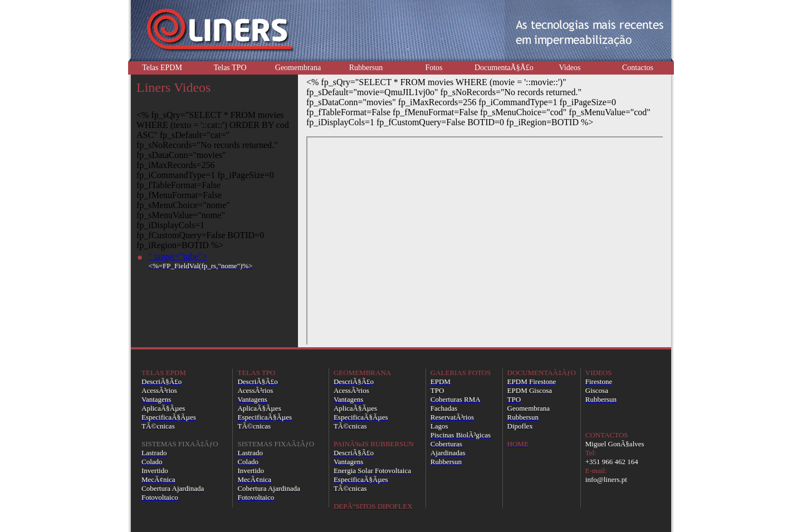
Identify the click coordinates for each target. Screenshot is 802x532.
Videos (570, 68)
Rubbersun (366, 68)
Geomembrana (298, 68)
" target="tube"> (201, 261)
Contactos (638, 68)
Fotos (434, 68)
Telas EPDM (162, 68)
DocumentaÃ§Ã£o (504, 68)
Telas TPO (230, 68)
